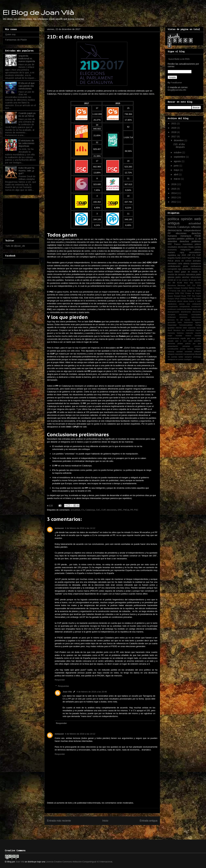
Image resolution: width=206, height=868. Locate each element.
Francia (173, 291)
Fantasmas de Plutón (16, 40)
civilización (197, 304)
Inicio (105, 821)
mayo (177, 170)
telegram (171, 354)
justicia (198, 250)
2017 (174, 137)
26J (169, 283)
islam (185, 328)
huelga (198, 325)
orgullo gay (185, 338)
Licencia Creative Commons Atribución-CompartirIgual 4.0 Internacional (79, 862)
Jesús (184, 291)
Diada (191, 247)
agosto (178, 161)
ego (180, 269)
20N (199, 280)
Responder (60, 680)
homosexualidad (186, 325)
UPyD (177, 299)
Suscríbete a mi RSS (179, 59)
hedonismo (188, 322)
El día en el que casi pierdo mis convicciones (27, 86)
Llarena (171, 293)
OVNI (177, 293)
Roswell (177, 296)
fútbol (177, 272)
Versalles (197, 299)
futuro (170, 272)
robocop (171, 352)
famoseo (171, 320)
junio (177, 166)
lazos (199, 328)
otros (193, 338)
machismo (190, 330)
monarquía (186, 236)
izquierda (192, 328)
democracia (175, 230)
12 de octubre (182, 280)
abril (176, 174)
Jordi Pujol (186, 258)
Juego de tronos (194, 291)
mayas (198, 330)
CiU (194, 285)
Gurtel (178, 258)
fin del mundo (183, 320)
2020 (174, 128)
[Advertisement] (21, 216)
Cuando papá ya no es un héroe (27, 115)
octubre (178, 152)
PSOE (198, 236)
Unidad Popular (186, 299)
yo (175, 280)
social (170, 280)
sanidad (180, 352)
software (197, 352)
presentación (173, 346)
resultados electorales (178, 247)
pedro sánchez (183, 277)
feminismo (196, 269)
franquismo (196, 320)
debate (190, 309)
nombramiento (173, 338)
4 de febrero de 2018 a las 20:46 (92, 692)
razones (190, 349)
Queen (170, 296)
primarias (186, 346)
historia (172, 227)
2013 (174, 197)
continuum (172, 309)
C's (83, 510)
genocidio (172, 322)
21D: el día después (179, 146)
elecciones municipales (190, 315)
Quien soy (10, 34)
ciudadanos (196, 264)
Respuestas (63, 686)
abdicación (172, 301)
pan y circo (181, 341)
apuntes (172, 239)
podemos (196, 241)
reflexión (196, 227)
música (188, 336)
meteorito (189, 333)
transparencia (189, 354)
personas (171, 343)
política (173, 219)
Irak (179, 291)
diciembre (179, 140)
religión (198, 349)
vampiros (188, 357)
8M (174, 283)
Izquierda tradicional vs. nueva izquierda (27, 59)
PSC (136, 510)
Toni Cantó (196, 296)
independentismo (192, 230)
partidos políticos (185, 239)
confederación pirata (178, 266)
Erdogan (177, 288)
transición (179, 354)
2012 (174, 202)
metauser (59, 528)
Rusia (184, 296)
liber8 (170, 330)
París (199, 258)
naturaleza (190, 274)
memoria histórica (176, 333)
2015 (174, 189)
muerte (198, 333)
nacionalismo (195, 252)
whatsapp (197, 357)
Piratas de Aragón (193, 293)
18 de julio (193, 280)
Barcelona (172, 285)
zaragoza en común (176, 359)
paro (190, 341)
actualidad (75, 510)
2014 (174, 193)
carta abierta (184, 264)
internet (179, 328)
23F (189, 255)
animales (197, 261)
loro (183, 330)
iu (200, 272)
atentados (172, 264)
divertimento (186, 312)
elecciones (112, 510)
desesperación (174, 312)
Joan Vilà (67, 692)
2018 (174, 132)
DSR (199, 285)
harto (180, 322)
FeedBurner (176, 83)
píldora (198, 244)
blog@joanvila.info (177, 90)
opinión (187, 219)
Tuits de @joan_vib (15, 246)
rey (179, 255)
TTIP (189, 296)
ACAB (179, 283)
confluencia (196, 266)
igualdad (171, 328)
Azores (198, 283)
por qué (197, 343)
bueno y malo (195, 301)
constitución (196, 306)
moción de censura (176, 274)
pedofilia (197, 341)
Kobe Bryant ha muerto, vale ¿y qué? (26, 171)
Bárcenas (181, 285)
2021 (174, 123)
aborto (180, 301)
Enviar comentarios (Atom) (109, 831)
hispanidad (172, 325)
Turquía (171, 299)
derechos (184, 241)
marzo (177, 179)
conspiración (173, 306)
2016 (174, 184)
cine (188, 304)
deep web (197, 309)
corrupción (172, 269)
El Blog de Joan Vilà (38, 12)
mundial (179, 336)
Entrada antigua (149, 821)
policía (188, 343)
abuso (186, 301)
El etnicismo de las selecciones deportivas (26, 143)
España (171, 258)
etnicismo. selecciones (190, 317)
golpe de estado (189, 272)
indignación (186, 250)
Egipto (170, 288)
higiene (198, 322)
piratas (180, 343)
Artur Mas (189, 283)
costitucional (182, 309)
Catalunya (90, 510)
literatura (177, 330)
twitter (181, 357)
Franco (177, 244)
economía (172, 250)
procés (183, 349)
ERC (120, 510)
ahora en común (183, 261)
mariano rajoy (176, 252)
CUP (103, 510)
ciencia (182, 304)
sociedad (188, 352)
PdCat (126, 510)
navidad (198, 336)
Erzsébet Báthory (188, 288)
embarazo (172, 317)
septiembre (180, 157)
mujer (170, 336)
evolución (186, 269)
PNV (182, 293)
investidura (188, 244)
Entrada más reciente (59, 821)
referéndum (196, 277)
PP (132, 510)
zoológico (188, 359)
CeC (98, 510)
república (172, 255)
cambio (198, 247)
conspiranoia (185, 306)
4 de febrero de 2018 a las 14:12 (80, 528)
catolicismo (172, 304)
